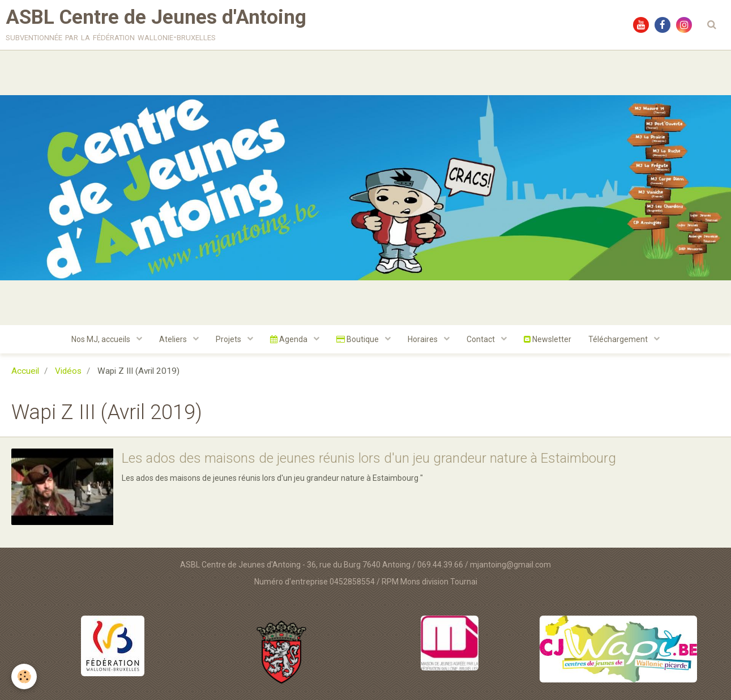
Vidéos (68, 371)
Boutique (358, 339)
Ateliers (174, 339)
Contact (482, 339)
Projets (229, 339)
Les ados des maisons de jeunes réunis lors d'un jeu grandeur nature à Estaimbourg (369, 458)
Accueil (25, 371)
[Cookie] (24, 676)
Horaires (424, 339)
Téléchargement (619, 339)
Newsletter (548, 339)
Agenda (290, 339)
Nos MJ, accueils (102, 339)
